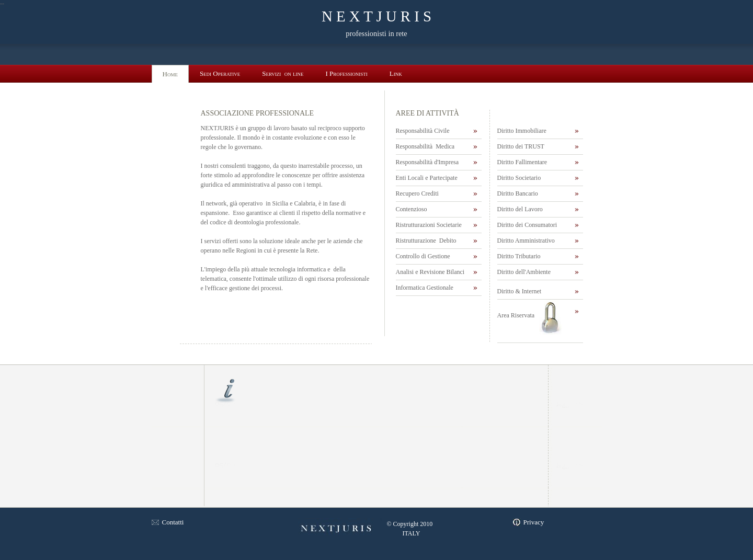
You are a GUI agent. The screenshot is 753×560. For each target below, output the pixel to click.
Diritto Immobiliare (522, 131)
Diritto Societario (519, 178)
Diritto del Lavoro (520, 209)
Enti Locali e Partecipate (427, 178)
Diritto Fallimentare (522, 162)
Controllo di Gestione (423, 256)
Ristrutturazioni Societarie (429, 225)
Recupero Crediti (418, 193)
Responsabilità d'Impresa (428, 162)
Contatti (173, 522)
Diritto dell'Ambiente (524, 272)
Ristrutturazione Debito (426, 241)
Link (396, 73)
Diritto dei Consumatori (527, 225)
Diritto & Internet (520, 291)
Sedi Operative (220, 73)
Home (170, 74)
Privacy (534, 522)
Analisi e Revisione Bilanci (430, 272)
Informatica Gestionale (425, 288)
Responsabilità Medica (425, 146)
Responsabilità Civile (423, 131)
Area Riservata (516, 315)
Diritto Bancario (518, 193)
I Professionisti (347, 73)
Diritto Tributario (519, 256)
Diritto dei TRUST (521, 146)
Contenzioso (412, 209)
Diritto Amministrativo (526, 241)
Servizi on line (283, 73)
